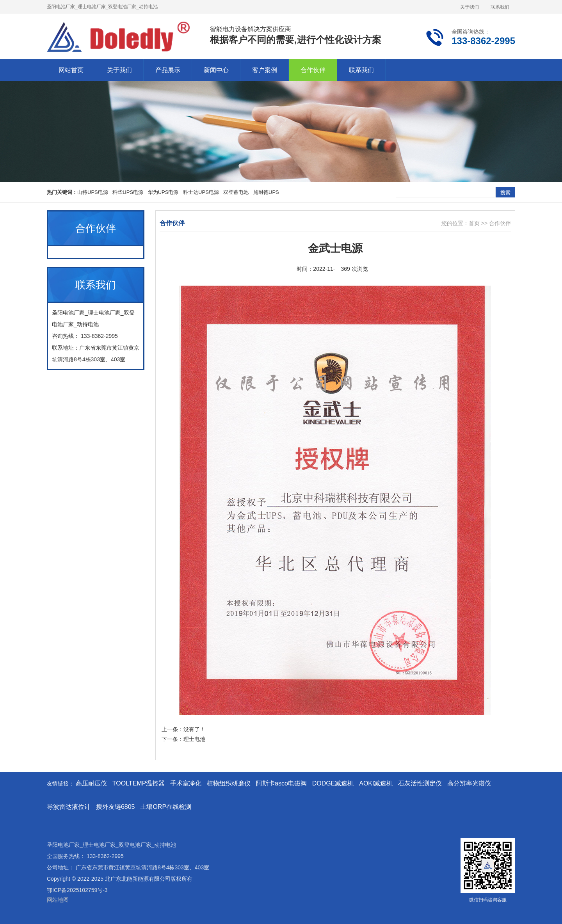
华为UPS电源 (163, 192)
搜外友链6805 (116, 807)
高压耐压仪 (91, 783)
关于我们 (470, 7)
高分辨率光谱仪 (469, 783)
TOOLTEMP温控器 (139, 783)
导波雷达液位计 (69, 807)
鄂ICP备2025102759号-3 (77, 890)
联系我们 (500, 7)
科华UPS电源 (128, 192)
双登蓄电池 (236, 192)
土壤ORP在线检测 (166, 807)
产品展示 (168, 70)
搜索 (505, 193)
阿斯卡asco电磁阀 (281, 783)
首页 (474, 223)
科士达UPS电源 (201, 192)
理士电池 (194, 739)
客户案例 (265, 70)
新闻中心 (216, 70)
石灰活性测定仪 (420, 783)
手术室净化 (186, 783)
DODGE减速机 (333, 783)
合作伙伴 (313, 70)
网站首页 (71, 70)
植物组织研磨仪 (229, 783)
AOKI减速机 (376, 783)
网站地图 (58, 900)
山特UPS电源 (93, 192)
